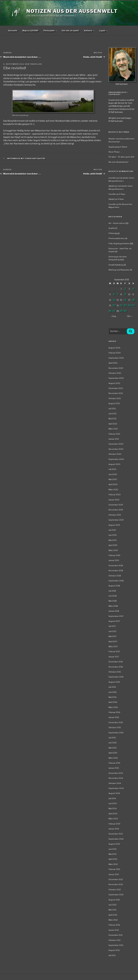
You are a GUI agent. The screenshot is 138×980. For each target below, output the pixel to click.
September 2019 (116, 520)
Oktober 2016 (115, 672)
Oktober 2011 (114, 940)
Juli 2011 (112, 955)
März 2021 (113, 429)
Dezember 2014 (116, 773)
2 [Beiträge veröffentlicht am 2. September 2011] (125, 289)
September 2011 (116, 945)
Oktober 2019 (115, 515)
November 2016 (116, 667)
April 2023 (113, 363)
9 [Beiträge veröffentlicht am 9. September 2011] (125, 294)
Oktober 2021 (115, 398)
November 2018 (116, 571)
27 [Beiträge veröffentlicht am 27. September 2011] (114, 311)
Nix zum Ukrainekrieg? (118, 162)
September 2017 (116, 616)
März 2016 (113, 707)
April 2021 (113, 424)
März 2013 (113, 864)
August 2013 (114, 844)
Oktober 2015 (115, 728)
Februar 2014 (114, 824)
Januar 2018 (114, 611)
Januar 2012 (114, 930)
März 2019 (113, 550)
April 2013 (113, 859)
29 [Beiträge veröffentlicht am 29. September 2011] (121, 311)
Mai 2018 (113, 601)
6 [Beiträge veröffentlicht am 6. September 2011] (114, 294)
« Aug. (114, 316)
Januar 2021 (114, 439)
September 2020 (116, 459)
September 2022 (116, 378)
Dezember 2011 (115, 935)
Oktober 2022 (115, 373)
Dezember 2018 (116, 566)
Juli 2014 (112, 798)
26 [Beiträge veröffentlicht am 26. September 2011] (110, 311)
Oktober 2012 (115, 890)
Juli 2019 (112, 530)
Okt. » (129, 316)
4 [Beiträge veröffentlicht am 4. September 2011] (133, 289)
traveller (36, 64)
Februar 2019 (114, 555)
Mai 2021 (112, 419)
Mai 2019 (113, 540)
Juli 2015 (112, 738)
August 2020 (114, 464)
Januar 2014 (114, 829)
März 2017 (113, 647)
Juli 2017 (112, 626)
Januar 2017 (114, 657)
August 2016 (114, 682)
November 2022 (116, 368)
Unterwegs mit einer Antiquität (26, 158)
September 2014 (116, 788)
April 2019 (113, 545)
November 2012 (116, 884)
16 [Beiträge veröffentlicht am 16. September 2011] (125, 300)
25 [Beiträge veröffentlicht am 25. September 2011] (133, 305)
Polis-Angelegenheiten (119, 244)
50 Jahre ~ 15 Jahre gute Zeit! (121, 157)
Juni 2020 (113, 474)
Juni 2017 (112, 631)
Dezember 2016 (116, 662)
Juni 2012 (112, 905)
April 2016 (113, 702)
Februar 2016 (114, 712)
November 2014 (116, 778)
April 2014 (113, 814)
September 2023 (116, 358)
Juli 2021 (112, 409)
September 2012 (116, 895)
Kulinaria (89, 31)
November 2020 (116, 449)
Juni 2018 (113, 596)
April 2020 (113, 484)
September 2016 (116, 677)
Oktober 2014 (115, 783)
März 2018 (113, 606)
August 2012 (114, 900)
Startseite (13, 31)
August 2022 (114, 383)
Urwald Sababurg (116, 265)
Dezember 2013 (116, 834)
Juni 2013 (112, 849)
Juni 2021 (112, 414)
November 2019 (116, 510)
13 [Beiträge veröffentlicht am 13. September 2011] (114, 300)
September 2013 (116, 839)
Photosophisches (117, 238)
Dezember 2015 (116, 723)
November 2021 (116, 393)
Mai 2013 (112, 854)
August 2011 (114, 950)
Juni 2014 (113, 803)
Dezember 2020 (116, 444)
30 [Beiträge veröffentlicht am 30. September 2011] (125, 311)
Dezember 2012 (116, 879)
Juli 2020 (112, 469)
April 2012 (113, 915)
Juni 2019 (113, 535)
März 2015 (113, 758)
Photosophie (50, 31)
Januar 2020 (114, 500)
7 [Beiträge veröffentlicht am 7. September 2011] (118, 294)
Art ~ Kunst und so (117, 223)
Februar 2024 (114, 353)
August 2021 (114, 403)
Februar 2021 (114, 434)
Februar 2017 (114, 652)
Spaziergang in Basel (118, 147)
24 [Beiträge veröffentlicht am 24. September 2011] (129, 305)
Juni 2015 (113, 743)
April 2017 (113, 642)
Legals (103, 31)
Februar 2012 (114, 925)
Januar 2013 (114, 874)
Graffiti (112, 228)
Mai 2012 (112, 910)
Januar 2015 (114, 768)
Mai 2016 (113, 697)
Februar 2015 (114, 763)
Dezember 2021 (116, 388)
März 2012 (113, 920)
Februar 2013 (114, 869)
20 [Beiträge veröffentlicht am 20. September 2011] (114, 305)
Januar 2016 (114, 717)
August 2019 (114, 525)
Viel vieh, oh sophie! (70, 31)
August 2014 (114, 793)
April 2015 (113, 753)
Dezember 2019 (116, 505)
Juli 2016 (112, 687)
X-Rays (122, 194)
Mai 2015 (113, 748)
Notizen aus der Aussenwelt (72, 11)
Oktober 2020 (115, 454)
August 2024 (114, 348)
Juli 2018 (112, 591)
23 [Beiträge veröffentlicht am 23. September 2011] (125, 305)
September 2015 (116, 733)
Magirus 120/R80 (30, 31)
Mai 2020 (113, 479)
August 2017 (114, 621)
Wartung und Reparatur (119, 270)
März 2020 (113, 490)
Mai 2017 (112, 636)
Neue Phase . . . (115, 152)
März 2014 (113, 819)
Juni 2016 (113, 692)
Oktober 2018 (115, 576)
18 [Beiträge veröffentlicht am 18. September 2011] (133, 300)
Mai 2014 (113, 808)
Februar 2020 (115, 495)
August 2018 (114, 586)
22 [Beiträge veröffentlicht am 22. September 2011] (121, 305)
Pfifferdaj (113, 233)
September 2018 (116, 581)
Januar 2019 (114, 560)
